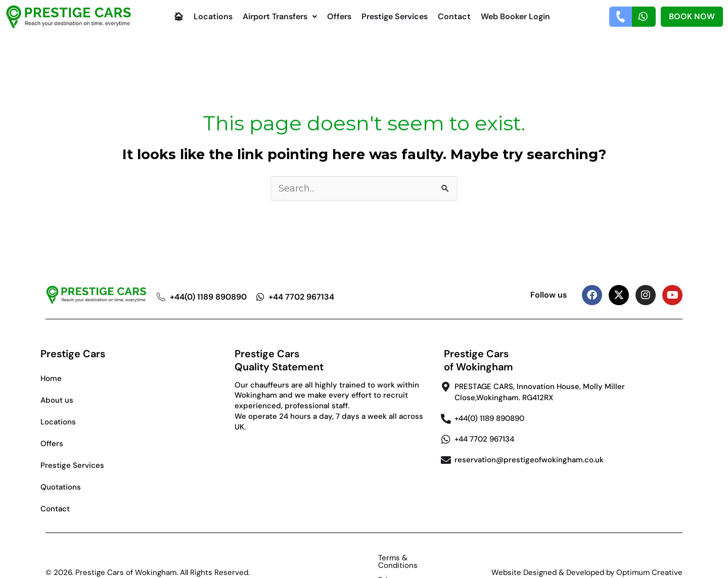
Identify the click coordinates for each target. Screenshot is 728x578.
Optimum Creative (649, 558)
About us (57, 400)
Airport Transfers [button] (280, 16)
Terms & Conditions (338, 558)
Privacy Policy (414, 558)
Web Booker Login (515, 16)
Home (51, 378)
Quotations (61, 487)
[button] (280, 17)
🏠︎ (178, 16)
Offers (339, 16)
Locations (213, 16)
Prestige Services (395, 16)
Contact (454, 16)
